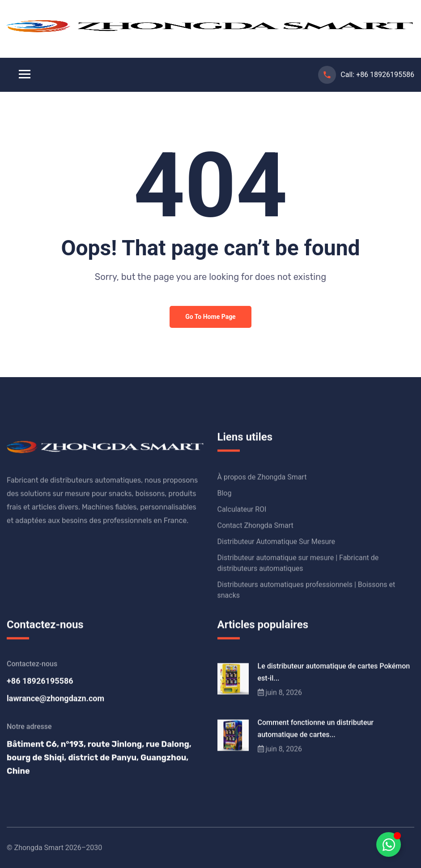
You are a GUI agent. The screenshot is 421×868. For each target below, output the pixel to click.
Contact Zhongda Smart (255, 526)
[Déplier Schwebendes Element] (389, 844)
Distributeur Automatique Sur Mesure (276, 542)
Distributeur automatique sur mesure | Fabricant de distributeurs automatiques (298, 563)
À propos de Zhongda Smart (262, 477)
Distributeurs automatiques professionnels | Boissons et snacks (306, 590)
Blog (225, 493)
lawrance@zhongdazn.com (55, 698)
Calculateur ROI (242, 509)
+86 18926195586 (385, 75)
